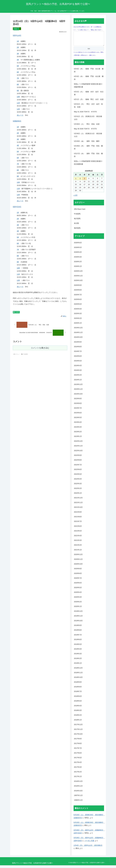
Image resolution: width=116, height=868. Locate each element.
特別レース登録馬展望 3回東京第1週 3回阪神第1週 (88, 88)
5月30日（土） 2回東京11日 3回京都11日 (88, 138)
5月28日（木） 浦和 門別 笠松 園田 (88, 150)
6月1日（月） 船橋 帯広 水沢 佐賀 (89, 102)
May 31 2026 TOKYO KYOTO (85, 114)
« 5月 (76, 198)
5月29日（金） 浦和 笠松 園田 (87, 144)
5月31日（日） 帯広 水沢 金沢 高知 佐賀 (88, 108)
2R (18, 47)
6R (18, 72)
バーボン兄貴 (89, 843)
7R (18, 78)
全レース (20, 115)
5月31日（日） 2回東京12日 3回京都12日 (88, 121)
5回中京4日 (17, 207)
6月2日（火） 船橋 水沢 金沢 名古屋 (89, 96)
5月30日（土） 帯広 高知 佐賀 (87, 127)
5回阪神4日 (17, 121)
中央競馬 (16, 312)
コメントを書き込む (40, 348)
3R (18, 54)
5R (18, 66)
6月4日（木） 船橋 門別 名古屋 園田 (89, 73)
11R (18, 103)
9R (18, 91)
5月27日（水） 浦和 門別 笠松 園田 (88, 158)
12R (18, 109)
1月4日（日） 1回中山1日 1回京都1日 (88, 848)
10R (18, 97)
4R (18, 60)
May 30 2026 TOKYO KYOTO (85, 131)
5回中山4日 (17, 35)
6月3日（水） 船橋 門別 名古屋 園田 (89, 81)
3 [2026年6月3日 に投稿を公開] (84, 181)
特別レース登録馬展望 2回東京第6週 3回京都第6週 (88, 165)
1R (18, 41)
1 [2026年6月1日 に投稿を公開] (76, 181)
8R (18, 84)
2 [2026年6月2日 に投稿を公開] (80, 181)
